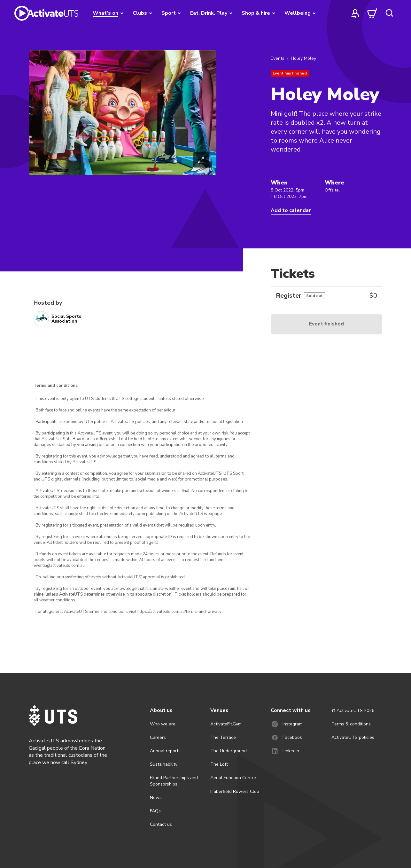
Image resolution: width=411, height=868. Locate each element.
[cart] (372, 13)
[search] (389, 13)
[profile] (355, 13)
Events (278, 58)
